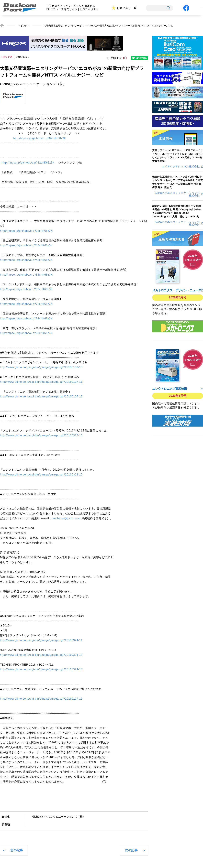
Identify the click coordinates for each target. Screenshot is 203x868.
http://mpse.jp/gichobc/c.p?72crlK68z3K (26, 304)
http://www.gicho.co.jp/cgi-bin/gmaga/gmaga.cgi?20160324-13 (41, 669)
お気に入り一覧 (127, 8)
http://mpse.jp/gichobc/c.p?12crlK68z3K (28, 163)
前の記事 (17, 850)
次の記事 (131, 850)
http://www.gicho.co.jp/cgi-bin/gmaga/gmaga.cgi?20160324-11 (41, 640)
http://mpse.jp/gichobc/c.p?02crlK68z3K (40, 138)
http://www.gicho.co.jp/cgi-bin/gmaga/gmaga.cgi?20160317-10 (41, 435)
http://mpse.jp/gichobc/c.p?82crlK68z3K (26, 318)
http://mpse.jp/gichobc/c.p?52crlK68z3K (26, 275)
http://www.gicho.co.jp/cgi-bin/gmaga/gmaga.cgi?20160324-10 (41, 475)
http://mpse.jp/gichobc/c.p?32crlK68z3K (26, 245)
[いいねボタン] (125, 58)
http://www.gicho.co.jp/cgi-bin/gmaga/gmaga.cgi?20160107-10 (41, 367)
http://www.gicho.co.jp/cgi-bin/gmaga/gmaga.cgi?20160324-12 (41, 655)
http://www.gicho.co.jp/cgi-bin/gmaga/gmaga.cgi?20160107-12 (41, 397)
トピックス (24, 26)
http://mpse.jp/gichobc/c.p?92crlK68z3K (26, 333)
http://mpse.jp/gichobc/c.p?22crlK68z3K (26, 231)
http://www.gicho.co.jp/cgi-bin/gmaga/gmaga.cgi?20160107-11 (41, 382)
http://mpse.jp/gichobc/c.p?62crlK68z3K (26, 289)
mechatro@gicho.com (66, 518)
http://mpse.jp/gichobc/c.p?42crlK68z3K (26, 260)
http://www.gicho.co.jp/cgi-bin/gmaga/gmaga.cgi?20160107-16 (41, 699)
